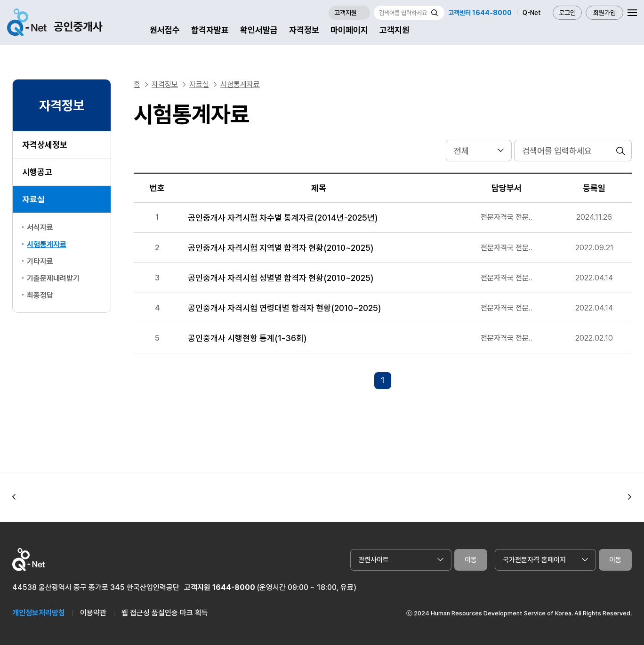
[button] (14, 497)
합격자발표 (210, 30)
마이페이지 (349, 30)
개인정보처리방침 (39, 613)
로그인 (567, 13)
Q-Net (532, 13)
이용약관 (93, 613)
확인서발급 (259, 30)
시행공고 (37, 172)
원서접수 (165, 30)
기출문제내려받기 (53, 278)
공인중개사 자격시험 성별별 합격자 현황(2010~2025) (281, 278)
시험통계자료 (240, 84)
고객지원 (394, 30)
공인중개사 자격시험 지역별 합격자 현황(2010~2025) (281, 248)
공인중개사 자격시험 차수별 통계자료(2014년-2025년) (283, 218)
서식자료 (40, 227)
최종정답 (40, 295)
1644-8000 (234, 587)
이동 (471, 560)
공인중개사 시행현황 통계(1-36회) (247, 338)
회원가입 (604, 13)
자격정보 (304, 30)
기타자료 (40, 261)
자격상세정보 (45, 145)
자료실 (33, 199)
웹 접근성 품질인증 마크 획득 (165, 613)
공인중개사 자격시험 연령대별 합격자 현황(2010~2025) (284, 308)
